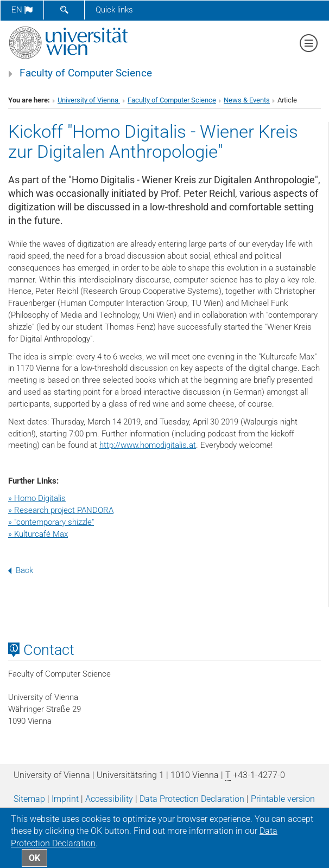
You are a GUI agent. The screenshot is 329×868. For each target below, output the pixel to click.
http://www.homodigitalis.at (148, 445)
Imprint (65, 799)
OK (34, 858)
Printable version (283, 799)
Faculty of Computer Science (86, 73)
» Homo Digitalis (37, 498)
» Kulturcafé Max (38, 534)
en (22, 10)
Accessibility (109, 799)
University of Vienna (89, 100)
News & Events (247, 100)
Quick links (114, 10)
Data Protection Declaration (192, 799)
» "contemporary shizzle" (51, 522)
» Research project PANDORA (61, 510)
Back (21, 570)
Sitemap (29, 799)
